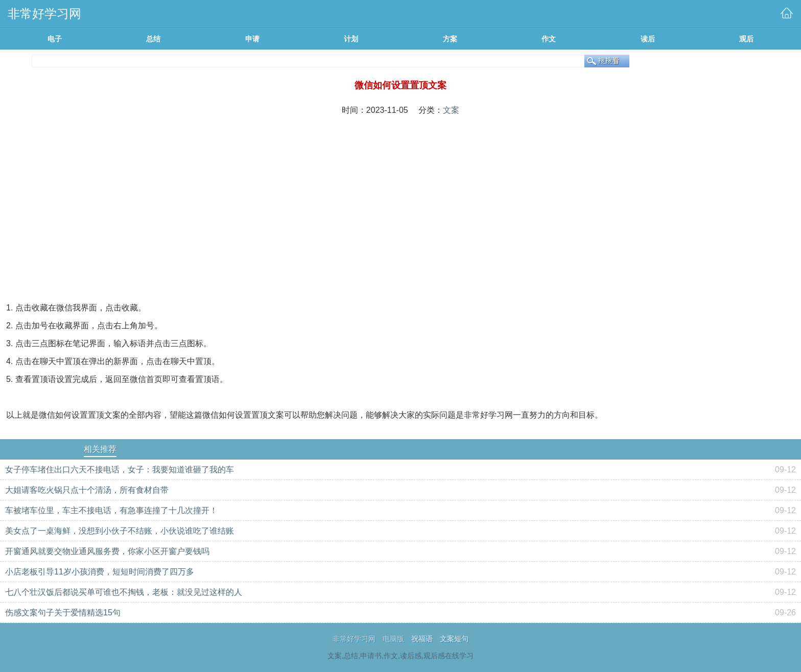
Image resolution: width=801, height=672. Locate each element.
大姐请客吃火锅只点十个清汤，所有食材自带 (87, 490)
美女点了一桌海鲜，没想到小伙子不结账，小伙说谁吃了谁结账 (120, 531)
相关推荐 (100, 449)
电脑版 (393, 639)
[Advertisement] (400, 199)
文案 (451, 110)
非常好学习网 (354, 639)
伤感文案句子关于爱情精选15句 (63, 613)
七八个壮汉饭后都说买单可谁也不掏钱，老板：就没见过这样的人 (124, 592)
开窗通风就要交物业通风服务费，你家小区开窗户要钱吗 (107, 551)
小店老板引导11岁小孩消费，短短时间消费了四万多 (100, 572)
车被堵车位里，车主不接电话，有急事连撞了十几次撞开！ (111, 510)
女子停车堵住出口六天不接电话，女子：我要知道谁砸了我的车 (120, 470)
